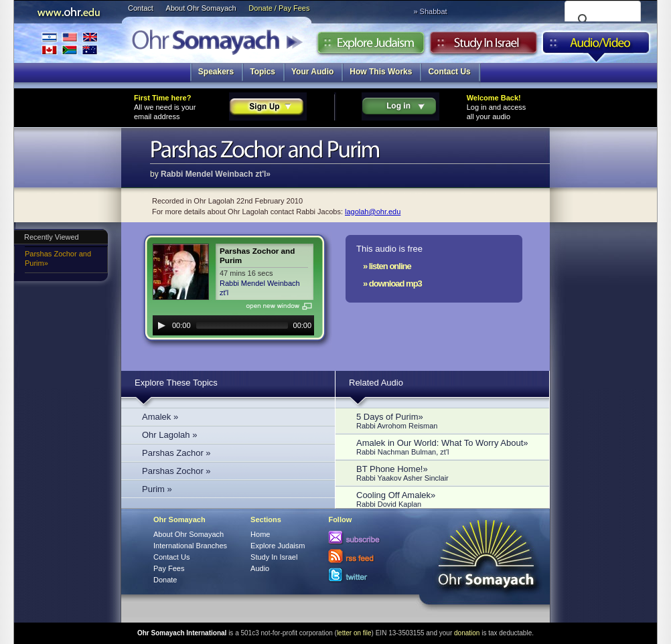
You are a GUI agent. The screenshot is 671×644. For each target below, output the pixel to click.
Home (260, 534)
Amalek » (160, 417)
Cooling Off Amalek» (446, 499)
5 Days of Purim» (446, 421)
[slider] (242, 325)
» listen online (387, 266)
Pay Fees (169, 568)
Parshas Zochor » (176, 471)
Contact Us (449, 72)
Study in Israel (483, 46)
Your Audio (312, 72)
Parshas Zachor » (176, 453)
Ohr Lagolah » (169, 435)
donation (467, 633)
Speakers (216, 72)
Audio (596, 46)
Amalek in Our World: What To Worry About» (446, 447)
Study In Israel (274, 557)
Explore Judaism (371, 46)
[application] (233, 325)
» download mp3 (392, 284)
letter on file (354, 633)
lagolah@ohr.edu (373, 212)
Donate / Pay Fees (279, 8)
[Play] (161, 325)
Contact (141, 8)
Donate (165, 580)
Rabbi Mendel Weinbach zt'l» (216, 174)
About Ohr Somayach (201, 8)
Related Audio (376, 383)
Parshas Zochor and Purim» (58, 258)
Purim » (157, 489)
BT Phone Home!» (446, 473)
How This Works (381, 72)
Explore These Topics (176, 383)
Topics (263, 72)
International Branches (70, 43)
